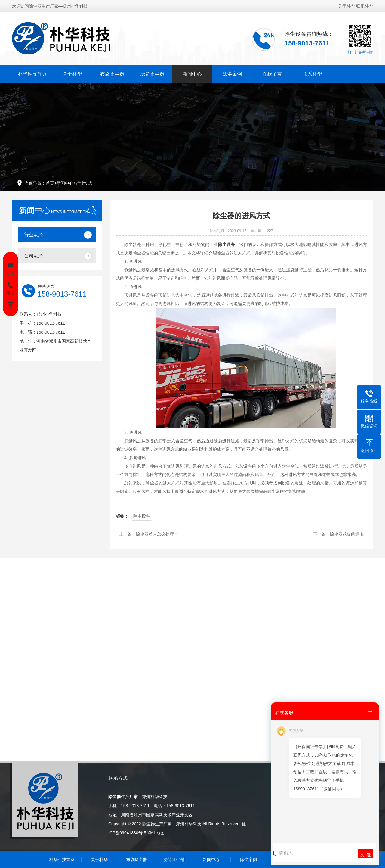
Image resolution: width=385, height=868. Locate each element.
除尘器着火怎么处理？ (157, 534)
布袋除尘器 (112, 74)
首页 (50, 183)
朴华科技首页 (32, 74)
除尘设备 (142, 516)
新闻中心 (192, 74)
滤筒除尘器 (152, 74)
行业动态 (84, 183)
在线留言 (272, 74)
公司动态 (34, 256)
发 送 (365, 855)
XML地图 (156, 833)
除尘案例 (232, 74)
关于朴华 (346, 6)
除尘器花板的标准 (347, 534)
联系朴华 (365, 6)
